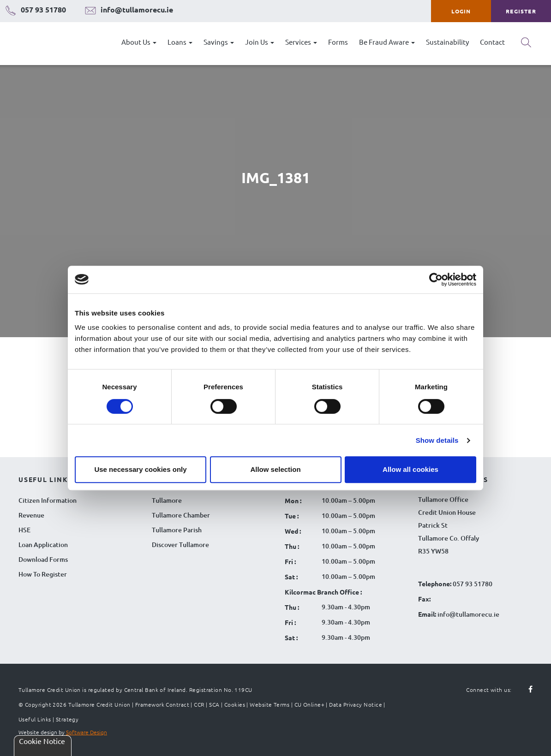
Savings (219, 42)
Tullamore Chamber (181, 515)
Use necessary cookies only (140, 469)
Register (521, 11)
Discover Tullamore (180, 545)
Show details (437, 440)
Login (461, 11)
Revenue (31, 515)
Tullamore (167, 500)
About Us (139, 42)
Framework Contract (162, 704)
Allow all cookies (410, 469)
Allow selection (275, 469)
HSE (24, 530)
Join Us (260, 42)
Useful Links (35, 719)
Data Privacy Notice (356, 704)
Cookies (235, 704)
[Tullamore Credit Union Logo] (53, 44)
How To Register (43, 574)
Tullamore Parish (177, 530)
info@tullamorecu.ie (468, 614)
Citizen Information (48, 500)
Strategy (67, 719)
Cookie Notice (42, 741)
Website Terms (270, 704)
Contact (492, 42)
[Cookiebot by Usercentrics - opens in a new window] (436, 280)
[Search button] (526, 46)
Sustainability (447, 42)
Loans (180, 42)
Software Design (87, 732)
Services (301, 42)
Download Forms (43, 559)
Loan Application (43, 545)
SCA (214, 704)
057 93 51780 (473, 584)
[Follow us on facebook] (525, 690)
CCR (199, 704)
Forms (338, 42)
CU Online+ (310, 704)
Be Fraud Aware (387, 42)
